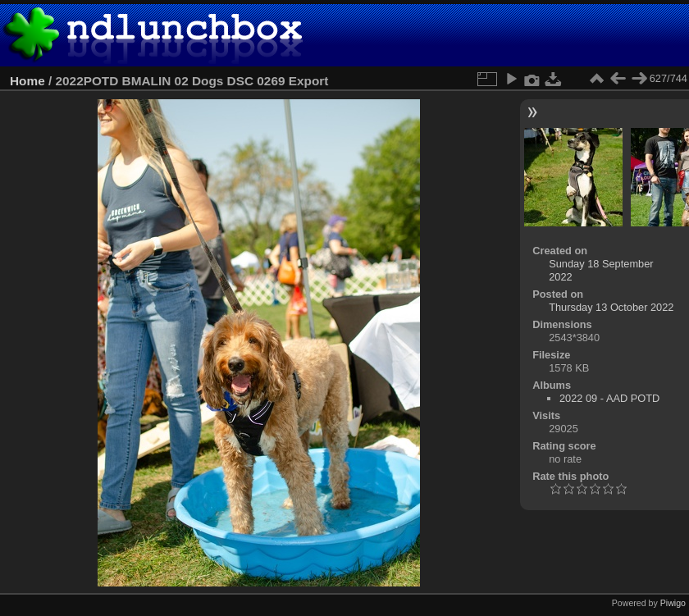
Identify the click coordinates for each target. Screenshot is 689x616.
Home (27, 81)
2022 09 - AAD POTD (609, 398)
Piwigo (673, 603)
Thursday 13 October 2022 (611, 307)
